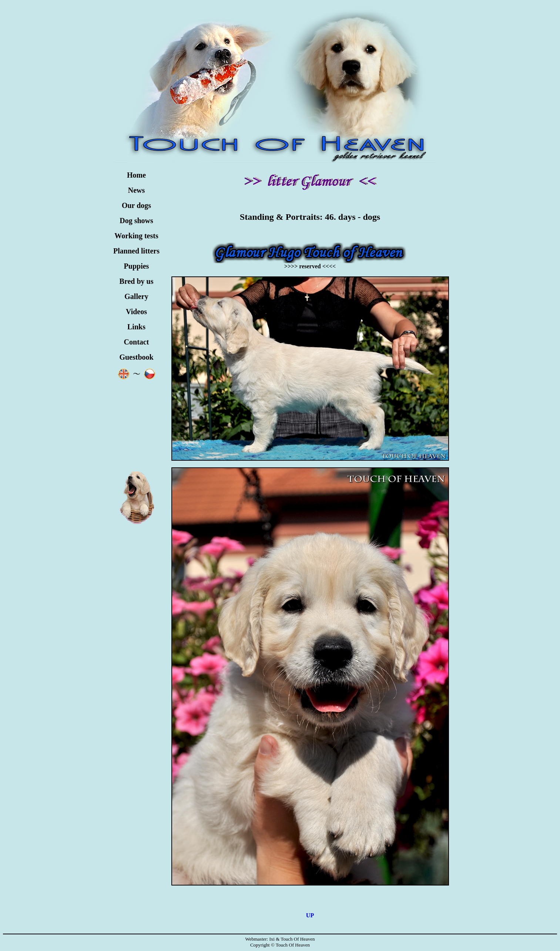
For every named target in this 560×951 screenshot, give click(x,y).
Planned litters (136, 251)
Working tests (136, 236)
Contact (137, 342)
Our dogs (136, 205)
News (137, 190)
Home (136, 175)
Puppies (137, 266)
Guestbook (136, 357)
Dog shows (136, 221)
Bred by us (137, 281)
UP (310, 915)
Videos (136, 312)
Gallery (136, 296)
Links (136, 327)
